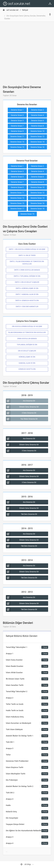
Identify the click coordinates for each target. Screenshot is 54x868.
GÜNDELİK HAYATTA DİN (27, 369)
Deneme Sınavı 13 (17, 142)
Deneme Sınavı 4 (37, 115)
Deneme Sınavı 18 (38, 209)
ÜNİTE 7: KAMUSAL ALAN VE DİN (27, 294)
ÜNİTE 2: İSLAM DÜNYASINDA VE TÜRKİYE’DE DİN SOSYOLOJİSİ (27, 263)
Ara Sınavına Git (20, 401)
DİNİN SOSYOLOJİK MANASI (27, 339)
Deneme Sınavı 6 (37, 121)
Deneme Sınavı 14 (38, 142)
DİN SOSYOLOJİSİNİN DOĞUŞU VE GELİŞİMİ (27, 326)
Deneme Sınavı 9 (17, 131)
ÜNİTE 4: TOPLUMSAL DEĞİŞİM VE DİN (27, 276)
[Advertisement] (27, 51)
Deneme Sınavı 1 (17, 110)
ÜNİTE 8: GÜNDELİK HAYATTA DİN (27, 301)
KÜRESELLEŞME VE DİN (27, 357)
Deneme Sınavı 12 (38, 137)
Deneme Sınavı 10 (38, 131)
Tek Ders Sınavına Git (21, 514)
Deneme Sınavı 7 (17, 126)
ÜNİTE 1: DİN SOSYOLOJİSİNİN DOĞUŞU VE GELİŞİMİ (27, 249)
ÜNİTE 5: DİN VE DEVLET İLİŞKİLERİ (27, 282)
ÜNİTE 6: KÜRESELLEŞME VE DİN (27, 288)
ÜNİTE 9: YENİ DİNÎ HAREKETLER (27, 307)
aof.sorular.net (11, 10)
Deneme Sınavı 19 (27, 214)
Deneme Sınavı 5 (17, 121)
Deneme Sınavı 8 (37, 126)
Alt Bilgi (26, 864)
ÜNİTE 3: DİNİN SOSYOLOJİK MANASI (27, 270)
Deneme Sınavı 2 (37, 110)
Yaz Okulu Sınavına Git (22, 419)
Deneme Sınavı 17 (17, 209)
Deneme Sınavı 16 (38, 147)
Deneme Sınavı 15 (17, 147)
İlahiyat (25, 10)
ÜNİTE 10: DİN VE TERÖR (27, 255)
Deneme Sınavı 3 (17, 115)
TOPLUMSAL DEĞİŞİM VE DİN (27, 345)
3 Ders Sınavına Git (21, 413)
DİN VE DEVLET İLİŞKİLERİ (27, 351)
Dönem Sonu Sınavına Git (22, 407)
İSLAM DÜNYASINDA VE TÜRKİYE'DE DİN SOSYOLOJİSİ (27, 332)
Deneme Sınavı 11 (17, 137)
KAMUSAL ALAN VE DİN (27, 363)
